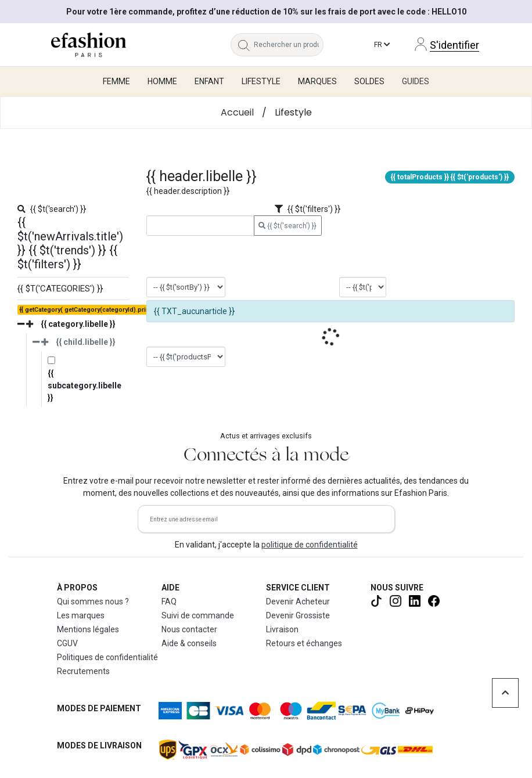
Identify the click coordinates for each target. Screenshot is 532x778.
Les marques (81, 615)
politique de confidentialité (310, 545)
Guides (416, 81)
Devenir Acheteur (298, 601)
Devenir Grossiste (298, 615)
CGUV (67, 643)
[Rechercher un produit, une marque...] (289, 45)
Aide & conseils (189, 643)
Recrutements (83, 671)
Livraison (282, 629)
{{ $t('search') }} (287, 226)
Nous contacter (189, 629)
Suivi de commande (198, 615)
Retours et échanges (304, 643)
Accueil (237, 112)
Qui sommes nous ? (93, 601)
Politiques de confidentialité (107, 657)
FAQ (169, 601)
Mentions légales (88, 629)
